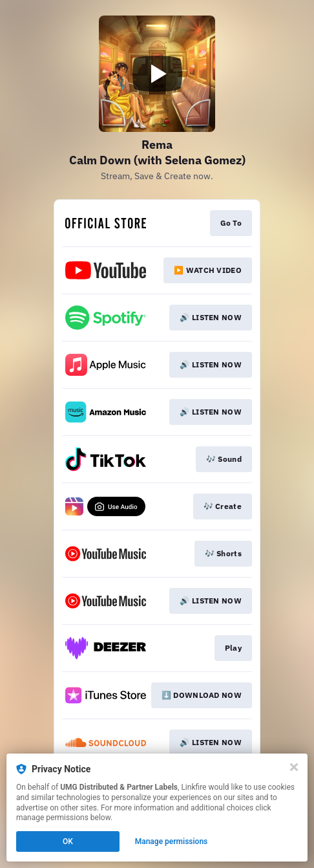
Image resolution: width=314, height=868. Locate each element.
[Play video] (157, 74)
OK (68, 841)
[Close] (294, 767)
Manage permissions (172, 841)
